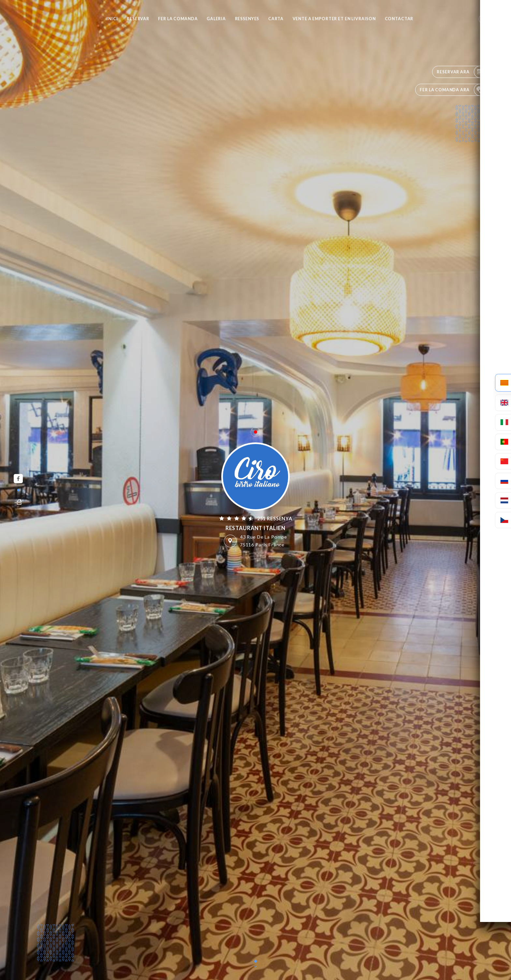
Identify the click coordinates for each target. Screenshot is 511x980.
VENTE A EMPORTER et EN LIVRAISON (334, 19)
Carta (276, 19)
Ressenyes (247, 19)
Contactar (399, 19)
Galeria (216, 19)
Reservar (138, 19)
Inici (112, 19)
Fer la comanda (178, 19)
